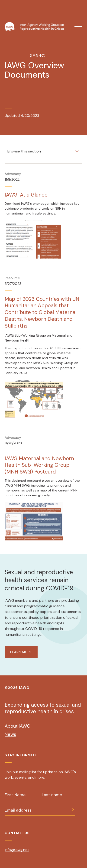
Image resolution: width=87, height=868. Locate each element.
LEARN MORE (21, 652)
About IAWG (18, 726)
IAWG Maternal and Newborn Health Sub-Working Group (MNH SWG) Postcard (39, 465)
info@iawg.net (17, 850)
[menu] (78, 27)
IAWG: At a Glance (26, 195)
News (10, 734)
